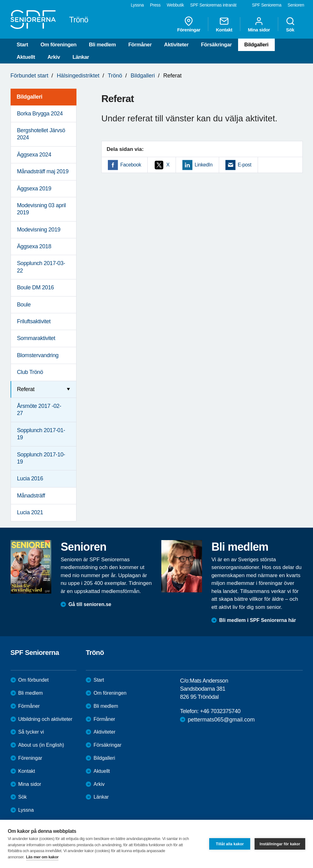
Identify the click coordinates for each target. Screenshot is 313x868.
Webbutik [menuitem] (175, 5)
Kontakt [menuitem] (224, 24)
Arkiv (54, 57)
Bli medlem (102, 45)
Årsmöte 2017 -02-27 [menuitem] (39, 410)
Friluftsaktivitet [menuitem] (34, 321)
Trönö (115, 76)
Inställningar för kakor (280, 844)
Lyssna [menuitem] (137, 5)
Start (23, 45)
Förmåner (140, 45)
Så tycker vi (31, 732)
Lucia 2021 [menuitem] (30, 512)
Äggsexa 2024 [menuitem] (34, 155)
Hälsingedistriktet (78, 76)
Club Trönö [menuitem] (30, 372)
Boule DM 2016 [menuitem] (36, 287)
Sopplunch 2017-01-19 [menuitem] (41, 434)
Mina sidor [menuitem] (259, 24)
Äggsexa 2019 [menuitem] (34, 189)
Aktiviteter (176, 45)
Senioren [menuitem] (296, 5)
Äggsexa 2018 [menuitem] (34, 246)
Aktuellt (26, 57)
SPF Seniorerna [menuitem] (267, 5)
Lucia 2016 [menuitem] (30, 478)
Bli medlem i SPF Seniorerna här (258, 620)
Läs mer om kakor (42, 857)
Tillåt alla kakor (230, 844)
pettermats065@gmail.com (221, 720)
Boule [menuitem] (24, 305)
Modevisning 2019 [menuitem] (39, 230)
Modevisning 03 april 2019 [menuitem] (41, 209)
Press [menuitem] (155, 5)
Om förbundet (34, 680)
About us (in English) (41, 745)
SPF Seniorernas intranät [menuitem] (213, 5)
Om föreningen (58, 45)
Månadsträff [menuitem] (31, 496)
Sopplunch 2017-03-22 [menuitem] (41, 267)
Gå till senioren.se (90, 604)
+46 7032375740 (220, 711)
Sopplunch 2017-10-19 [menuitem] (41, 458)
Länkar (81, 57)
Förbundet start (30, 76)
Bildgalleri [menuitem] (30, 97)
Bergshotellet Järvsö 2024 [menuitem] (41, 134)
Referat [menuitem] (26, 389)
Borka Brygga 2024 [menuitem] (40, 114)
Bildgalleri (256, 45)
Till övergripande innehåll (0, 0)
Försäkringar (216, 45)
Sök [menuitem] (290, 24)
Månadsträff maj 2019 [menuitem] (43, 171)
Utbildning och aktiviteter (45, 719)
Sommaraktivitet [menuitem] (36, 338)
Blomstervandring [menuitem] (38, 355)
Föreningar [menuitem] (189, 24)
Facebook (131, 165)
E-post (245, 165)
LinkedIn (203, 165)
